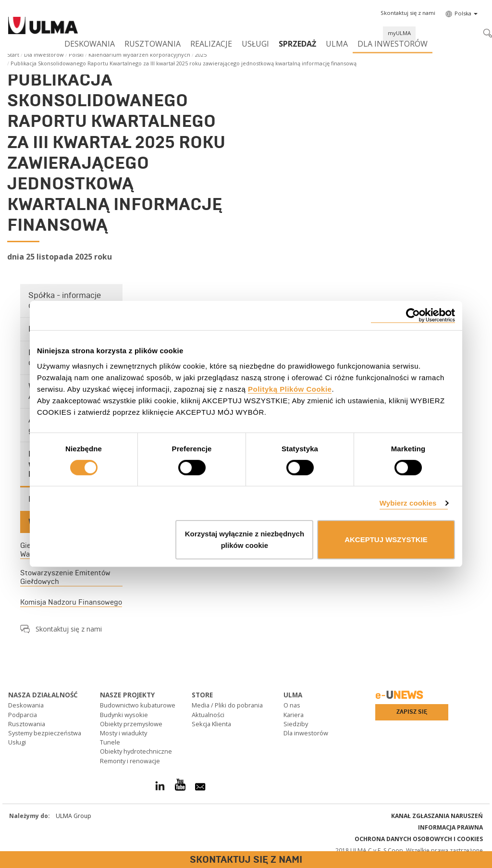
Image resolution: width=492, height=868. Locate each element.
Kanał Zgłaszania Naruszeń (437, 816)
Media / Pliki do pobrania (227, 705)
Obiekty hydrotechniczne (136, 751)
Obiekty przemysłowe (131, 724)
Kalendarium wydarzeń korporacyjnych (139, 55)
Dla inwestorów (393, 44)
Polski (76, 55)
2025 (201, 55)
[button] (408, 13)
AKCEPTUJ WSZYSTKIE (386, 539)
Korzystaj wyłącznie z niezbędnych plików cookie (245, 539)
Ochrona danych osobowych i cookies (419, 839)
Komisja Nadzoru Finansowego (71, 602)
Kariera (294, 715)
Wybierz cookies (408, 503)
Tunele (110, 742)
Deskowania (90, 44)
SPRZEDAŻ (297, 44)
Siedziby (296, 724)
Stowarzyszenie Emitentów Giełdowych (65, 577)
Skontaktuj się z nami (69, 629)
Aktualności (208, 715)
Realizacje (211, 44)
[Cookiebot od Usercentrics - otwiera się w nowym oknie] (413, 316)
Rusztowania (153, 44)
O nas (292, 705)
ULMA (337, 44)
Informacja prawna (450, 827)
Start (13, 55)
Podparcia (23, 715)
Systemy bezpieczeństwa (45, 733)
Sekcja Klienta (211, 724)
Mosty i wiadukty (123, 733)
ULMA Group (74, 816)
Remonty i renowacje (130, 761)
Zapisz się (412, 712)
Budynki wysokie (124, 715)
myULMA (399, 33)
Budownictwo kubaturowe (138, 705)
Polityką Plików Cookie (290, 389)
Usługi (255, 44)
